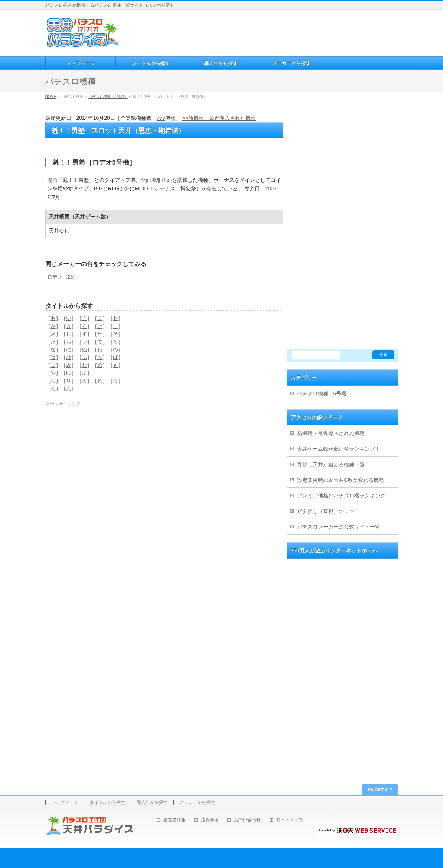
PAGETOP (380, 790)
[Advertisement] (259, 32)
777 (161, 118)
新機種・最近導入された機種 (331, 433)
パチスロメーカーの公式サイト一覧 (339, 527)
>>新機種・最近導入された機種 (219, 118)
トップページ (65, 803)
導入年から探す (152, 803)
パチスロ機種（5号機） (108, 97)
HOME (51, 97)
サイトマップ (290, 820)
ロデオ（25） (63, 277)
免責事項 (210, 820)
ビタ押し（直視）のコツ (326, 511)
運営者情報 (175, 820)
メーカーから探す (197, 803)
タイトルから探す (107, 803)
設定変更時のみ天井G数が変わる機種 (341, 480)
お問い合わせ (247, 820)
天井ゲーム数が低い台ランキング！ (339, 449)
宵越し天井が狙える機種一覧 (331, 464)
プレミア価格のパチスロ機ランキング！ (344, 496)
